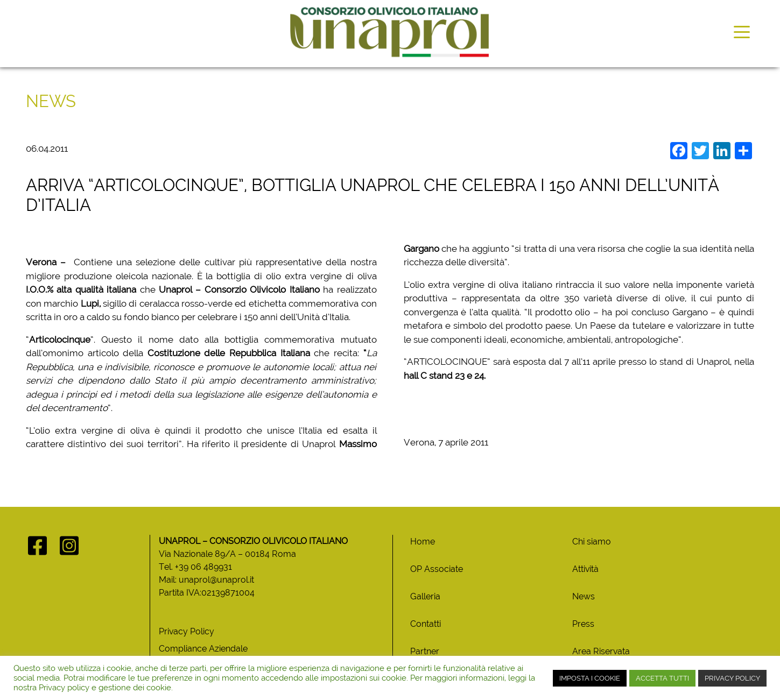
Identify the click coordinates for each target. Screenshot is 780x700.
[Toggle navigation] (742, 31)
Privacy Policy (187, 631)
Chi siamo (592, 542)
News (584, 596)
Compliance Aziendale (203, 649)
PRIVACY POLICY (732, 678)
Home (423, 542)
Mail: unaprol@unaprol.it (206, 580)
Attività (585, 569)
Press (583, 624)
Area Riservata (601, 651)
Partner (425, 651)
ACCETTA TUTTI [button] (662, 678)
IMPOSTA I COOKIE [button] (590, 678)
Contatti (426, 624)
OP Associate (437, 569)
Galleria (425, 596)
